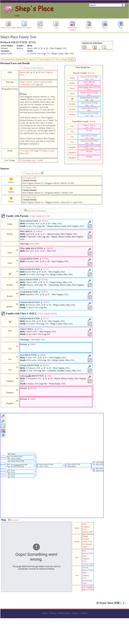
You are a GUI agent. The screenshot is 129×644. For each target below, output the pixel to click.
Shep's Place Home (8, 27)
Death (77, 542)
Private (89, 132)
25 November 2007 (28, 160)
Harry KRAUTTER (89, 104)
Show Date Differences (35, 211)
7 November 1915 (27, 85)
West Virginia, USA (86, 527)
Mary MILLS (89, 83)
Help (121, 27)
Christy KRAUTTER (89, 142)
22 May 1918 (88, 564)
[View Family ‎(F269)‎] (48, 314)
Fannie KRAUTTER (89, 94)
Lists (56, 27)
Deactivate (13, 520)
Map (65, 60)
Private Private (12, 471)
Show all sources (33, 174)
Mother (72, 83)
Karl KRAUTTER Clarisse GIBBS (15, 457)
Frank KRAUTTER (89, 109)
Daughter (72, 147)
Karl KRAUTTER (89, 137)
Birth (77, 528)
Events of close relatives (34, 68)
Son (72, 132)
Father (72, 78)
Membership (64, 613)
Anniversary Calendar (72, 28)
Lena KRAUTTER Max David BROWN (18, 466)
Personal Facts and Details (14, 60)
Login (17, 16)
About (45, 613)
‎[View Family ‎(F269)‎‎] (43, 82)
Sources (32, 60)
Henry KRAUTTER (89, 78)
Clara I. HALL (26, 82)
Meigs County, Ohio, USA (87, 539)
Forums (75, 613)
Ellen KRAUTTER (89, 88)
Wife (72, 126)
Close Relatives (45, 60)
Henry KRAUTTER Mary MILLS (73, 465)
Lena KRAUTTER (89, 147)
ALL (72, 60)
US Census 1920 (29, 187)
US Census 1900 (29, 178)
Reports (89, 27)
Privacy (53, 613)
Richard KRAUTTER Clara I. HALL (45, 465)
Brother (72, 104)
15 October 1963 (27, 151)
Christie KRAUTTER (89, 114)
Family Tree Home (24, 27)
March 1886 (25, 72)
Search (105, 27)
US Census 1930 (29, 197)
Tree (57, 60)
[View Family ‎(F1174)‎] (40, 216)
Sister (72, 88)
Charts (40, 27)
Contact (84, 613)
